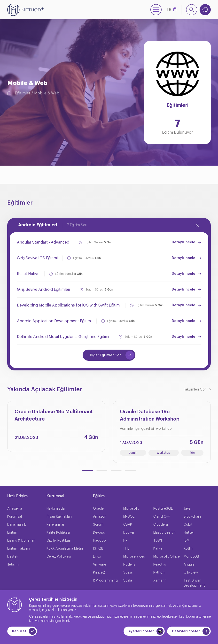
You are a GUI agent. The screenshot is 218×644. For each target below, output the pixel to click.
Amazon (100, 517)
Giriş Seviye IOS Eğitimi (37, 258)
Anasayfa (15, 509)
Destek (13, 557)
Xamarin (160, 581)
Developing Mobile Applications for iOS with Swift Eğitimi (69, 305)
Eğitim (12, 533)
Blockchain (192, 517)
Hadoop (99, 541)
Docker (129, 533)
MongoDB (191, 557)
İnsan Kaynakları (59, 517)
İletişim (13, 565)
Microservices (134, 557)
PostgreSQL (163, 509)
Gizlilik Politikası (59, 541)
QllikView (191, 573)
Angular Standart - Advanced (43, 242)
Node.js (129, 565)
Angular (190, 565)
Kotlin (188, 549)
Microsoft (131, 509)
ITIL (126, 549)
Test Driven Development (194, 583)
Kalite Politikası (58, 533)
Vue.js (128, 573)
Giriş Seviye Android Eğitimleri (43, 290)
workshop (163, 453)
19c (192, 453)
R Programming (105, 581)
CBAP (128, 525)
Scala (128, 581)
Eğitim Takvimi (19, 549)
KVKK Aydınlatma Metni (65, 549)
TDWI (158, 541)
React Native (28, 274)
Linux (97, 557)
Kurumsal (15, 517)
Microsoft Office (167, 557)
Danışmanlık (17, 525)
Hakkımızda (56, 509)
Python (159, 573)
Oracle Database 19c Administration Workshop (150, 415)
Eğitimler (23, 93)
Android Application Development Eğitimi (54, 321)
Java (187, 509)
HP (125, 541)
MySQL (129, 517)
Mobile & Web (47, 93)
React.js (160, 565)
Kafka (158, 549)
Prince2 (99, 573)
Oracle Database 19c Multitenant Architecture (54, 415)
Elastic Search (164, 533)
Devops (99, 533)
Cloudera (161, 525)
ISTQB (98, 549)
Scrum (98, 525)
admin (133, 453)
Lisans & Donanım (21, 541)
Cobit (188, 525)
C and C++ (162, 517)
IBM (187, 541)
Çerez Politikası (59, 557)
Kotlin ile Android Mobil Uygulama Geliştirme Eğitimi (63, 337)
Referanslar (55, 525)
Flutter (189, 533)
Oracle (98, 509)
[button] (88, 471)
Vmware (100, 565)
